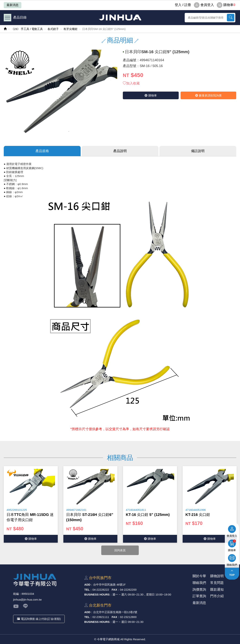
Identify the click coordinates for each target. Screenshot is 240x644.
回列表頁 (120, 550)
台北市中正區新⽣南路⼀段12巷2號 (115, 612)
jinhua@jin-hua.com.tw (27, 600)
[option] (31, 504)
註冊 (188, 5)
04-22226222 (101, 590)
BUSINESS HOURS (97, 594)
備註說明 (198, 151)
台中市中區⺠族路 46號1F (109, 585)
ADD (87, 585)
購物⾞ (151, 95)
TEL (87, 590)
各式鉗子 (53, 29)
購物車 (226, 5)
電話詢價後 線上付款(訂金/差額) (39, 619)
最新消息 (13, 5)
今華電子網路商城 (120, 18)
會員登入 (204, 5)
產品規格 (42, 151)
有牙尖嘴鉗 (70, 29)
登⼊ (178, 5)
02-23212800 (128, 617)
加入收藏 (131, 83)
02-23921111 (101, 617)
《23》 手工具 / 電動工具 (27, 29)
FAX (114, 590)
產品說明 (120, 151)
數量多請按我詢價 (208, 95)
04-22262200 (128, 590)
